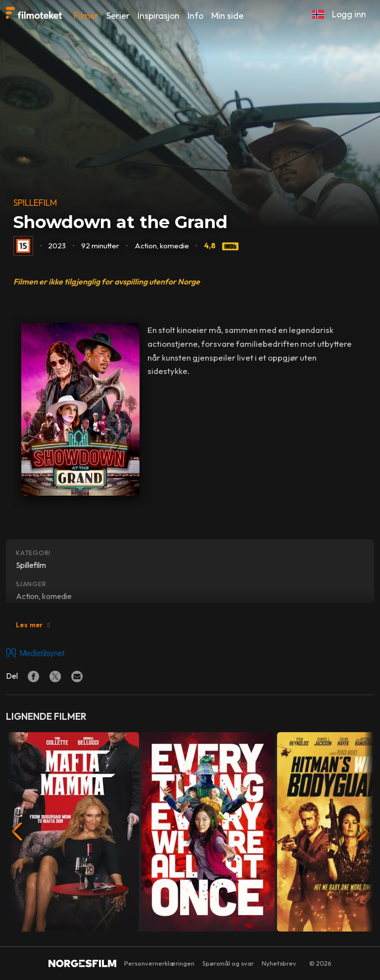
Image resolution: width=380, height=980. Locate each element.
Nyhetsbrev (279, 963)
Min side (227, 16)
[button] (318, 14)
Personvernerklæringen (159, 963)
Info (195, 16)
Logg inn (349, 14)
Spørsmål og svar (228, 963)
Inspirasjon (159, 16)
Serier (118, 16)
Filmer (86, 16)
